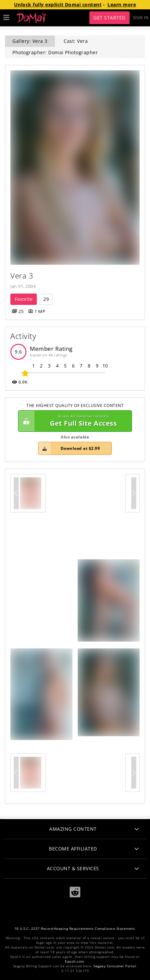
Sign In (141, 18)
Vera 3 (22, 276)
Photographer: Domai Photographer (55, 52)
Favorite (24, 299)
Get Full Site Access (73, 421)
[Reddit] (75, 892)
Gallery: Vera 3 (30, 41)
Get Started (109, 18)
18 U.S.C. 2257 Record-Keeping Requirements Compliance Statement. (75, 929)
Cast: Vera (76, 41)
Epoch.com (74, 961)
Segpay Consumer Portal (115, 966)
